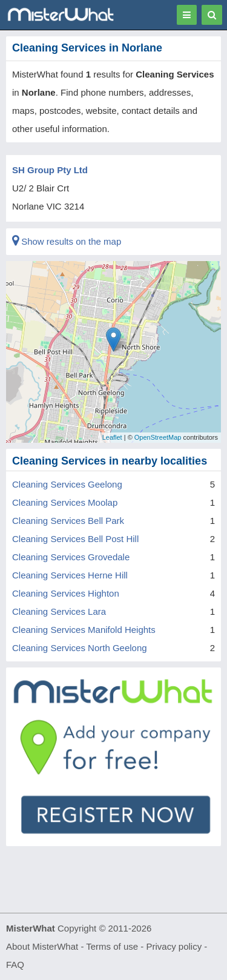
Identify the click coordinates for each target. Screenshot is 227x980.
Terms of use (112, 946)
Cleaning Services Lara (59, 611)
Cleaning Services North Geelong (80, 648)
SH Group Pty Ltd (50, 170)
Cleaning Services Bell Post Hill (75, 539)
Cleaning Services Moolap (65, 502)
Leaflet (112, 437)
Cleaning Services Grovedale (71, 557)
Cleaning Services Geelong (67, 484)
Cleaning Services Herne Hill (70, 575)
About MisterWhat (42, 946)
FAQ (15, 965)
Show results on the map (67, 241)
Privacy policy (174, 946)
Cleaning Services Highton (66, 593)
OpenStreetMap (158, 437)
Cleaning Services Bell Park (68, 521)
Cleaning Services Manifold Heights (84, 630)
